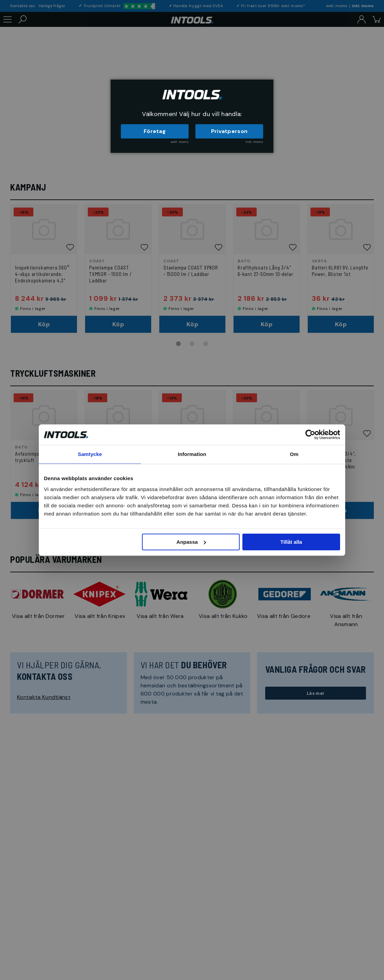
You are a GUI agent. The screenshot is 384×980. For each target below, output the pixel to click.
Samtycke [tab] (90, 454)
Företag (155, 131)
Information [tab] (192, 454)
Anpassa (191, 542)
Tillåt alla (291, 542)
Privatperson (229, 131)
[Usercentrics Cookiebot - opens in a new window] (310, 435)
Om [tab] (294, 454)
